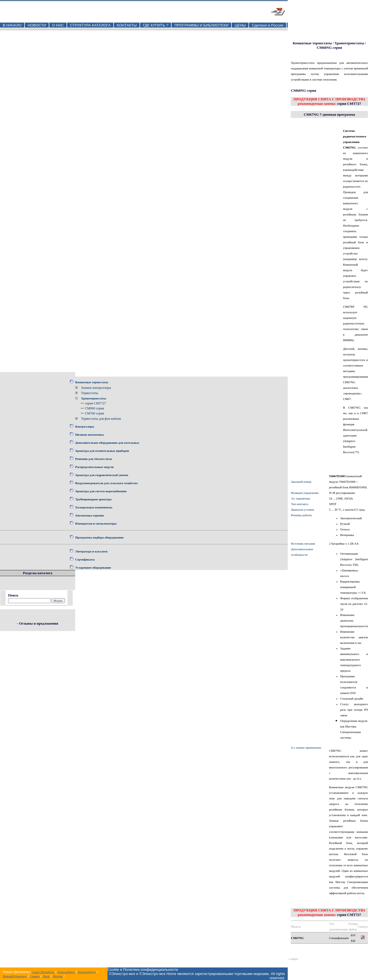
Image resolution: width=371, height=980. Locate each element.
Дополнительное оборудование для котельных (107, 443)
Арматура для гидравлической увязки (102, 475)
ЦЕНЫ (240, 25)
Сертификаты (85, 559)
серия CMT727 (96, 403)
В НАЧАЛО (12, 25)
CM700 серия (94, 413)
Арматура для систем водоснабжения (101, 491)
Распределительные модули (94, 467)
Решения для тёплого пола (94, 459)
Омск (46, 976)
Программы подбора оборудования (99, 537)
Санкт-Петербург (43, 972)
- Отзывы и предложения (38, 623)
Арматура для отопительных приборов (102, 451)
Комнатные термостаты (92, 382)
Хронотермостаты (94, 398)
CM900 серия (94, 408)
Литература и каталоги (91, 551)
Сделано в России (268, 25)
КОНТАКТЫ (127, 25)
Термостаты (90, 393)
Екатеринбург (87, 972)
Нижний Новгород (15, 976)
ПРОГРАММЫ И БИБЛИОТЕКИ (201, 25)
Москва (58, 976)
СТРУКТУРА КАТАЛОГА (90, 25)
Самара (35, 976)
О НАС (58, 25)
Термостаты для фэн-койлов (101, 419)
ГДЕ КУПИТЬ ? (156, 25)
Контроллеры (85, 426)
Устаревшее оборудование (93, 567)
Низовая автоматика (89, 435)
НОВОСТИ (37, 25)
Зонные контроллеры (96, 388)
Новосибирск (66, 972)
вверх (293, 959)
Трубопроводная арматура (93, 499)
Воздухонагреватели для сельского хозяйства (106, 483)
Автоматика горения (90, 515)
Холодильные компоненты (94, 507)
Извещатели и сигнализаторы (96, 523)
